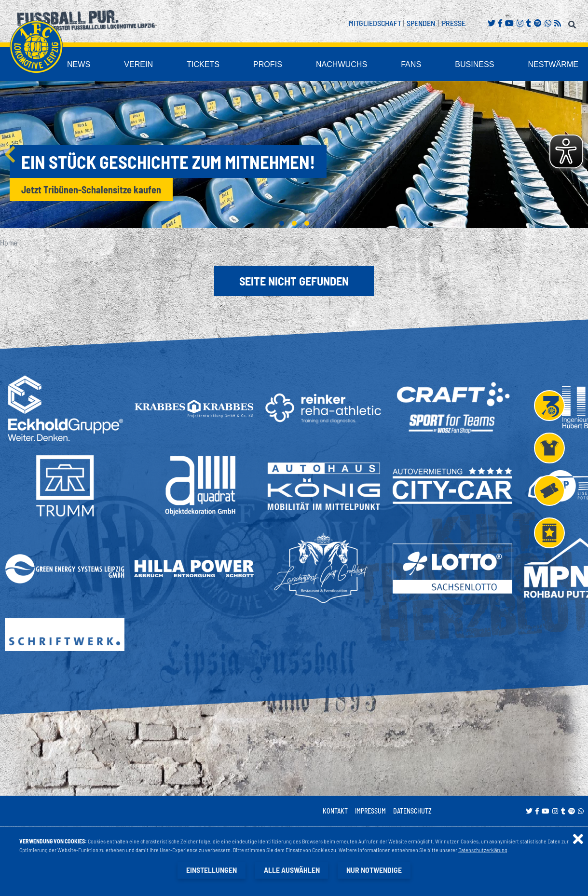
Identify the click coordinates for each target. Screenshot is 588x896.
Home (9, 242)
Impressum (370, 811)
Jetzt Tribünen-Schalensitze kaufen (91, 190)
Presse (454, 23)
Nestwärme (559, 64)
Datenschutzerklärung (483, 850)
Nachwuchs (373, 64)
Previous (10, 154)
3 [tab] (307, 223)
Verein (193, 64)
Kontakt (335, 811)
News (139, 64)
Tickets (251, 64)
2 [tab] (294, 223)
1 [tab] (282, 223)
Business (491, 64)
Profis (308, 64)
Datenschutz (412, 811)
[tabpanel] (294, 155)
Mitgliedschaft (375, 23)
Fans (434, 64)
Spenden (421, 23)
